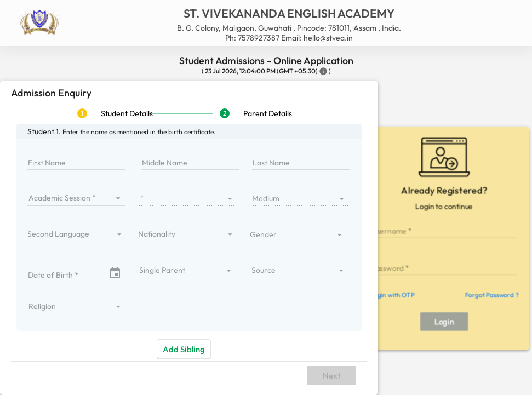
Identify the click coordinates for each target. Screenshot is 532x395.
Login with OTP (392, 295)
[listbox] (76, 198)
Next (332, 376)
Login (444, 321)
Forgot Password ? (491, 295)
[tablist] (189, 113)
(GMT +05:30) (297, 71)
